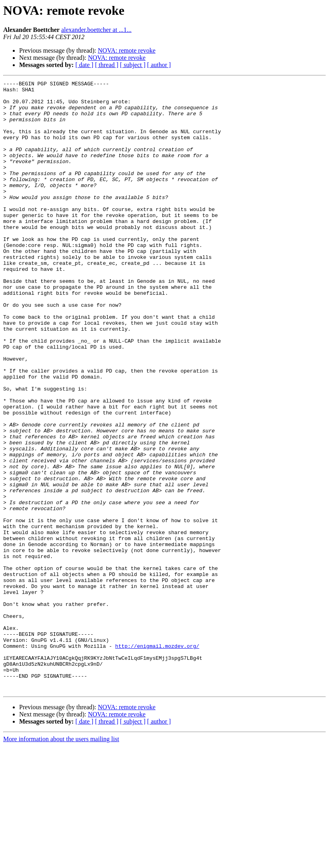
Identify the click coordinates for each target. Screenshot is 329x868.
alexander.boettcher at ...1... (96, 30)
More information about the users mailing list (61, 861)
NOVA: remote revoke (127, 50)
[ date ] (84, 65)
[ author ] (159, 65)
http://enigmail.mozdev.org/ (157, 759)
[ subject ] (133, 65)
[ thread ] (107, 65)
